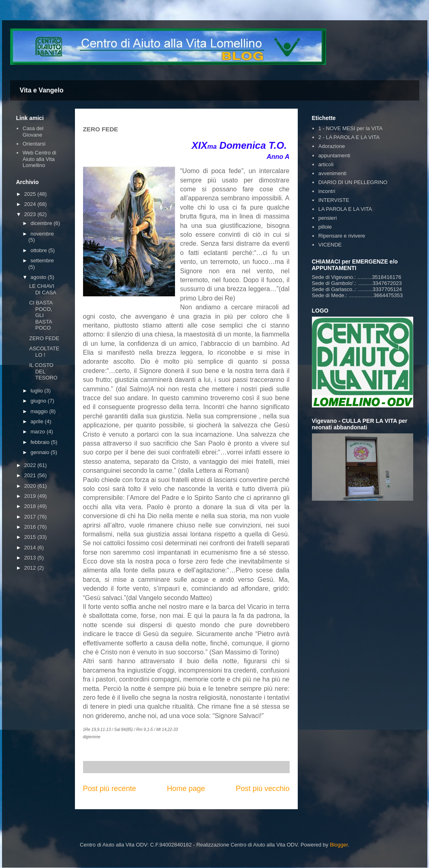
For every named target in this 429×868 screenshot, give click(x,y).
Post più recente (110, 789)
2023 (31, 214)
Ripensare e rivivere (342, 236)
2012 (31, 568)
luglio (37, 391)
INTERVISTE (334, 200)
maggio (40, 411)
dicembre (42, 223)
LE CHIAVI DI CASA (43, 289)
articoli (326, 164)
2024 (31, 204)
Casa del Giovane (33, 132)
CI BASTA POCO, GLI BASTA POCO (41, 315)
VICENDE (330, 245)
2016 (31, 527)
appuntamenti (334, 155)
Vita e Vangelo (42, 90)
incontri (327, 191)
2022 (31, 465)
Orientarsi (34, 144)
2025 (31, 194)
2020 (31, 486)
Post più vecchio (263, 789)
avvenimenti (332, 173)
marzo (38, 432)
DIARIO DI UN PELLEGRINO (353, 182)
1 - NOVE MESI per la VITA (351, 128)
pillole (325, 227)
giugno (39, 401)
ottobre (39, 250)
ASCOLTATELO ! (44, 352)
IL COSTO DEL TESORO (43, 371)
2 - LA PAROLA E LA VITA (349, 137)
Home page (186, 789)
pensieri (328, 218)
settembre (42, 260)
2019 (31, 496)
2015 (31, 537)
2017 (31, 517)
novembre (42, 234)
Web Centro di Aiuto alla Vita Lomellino (39, 159)
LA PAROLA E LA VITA (345, 209)
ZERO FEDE (44, 338)
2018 (31, 506)
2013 (31, 558)
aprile (37, 421)
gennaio (41, 452)
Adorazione (332, 146)
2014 (31, 548)
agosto (39, 277)
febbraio (41, 442)
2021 (31, 475)
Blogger (339, 845)
